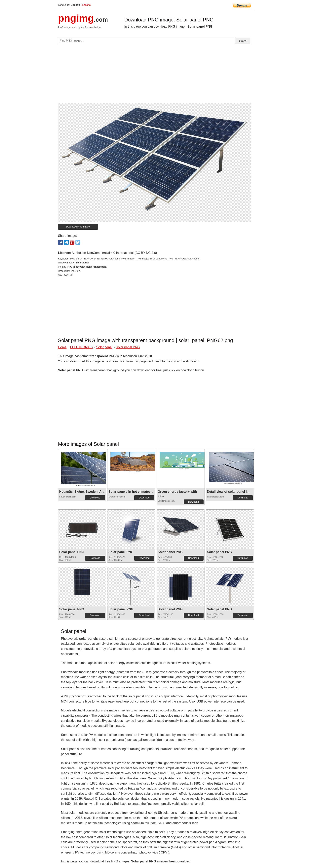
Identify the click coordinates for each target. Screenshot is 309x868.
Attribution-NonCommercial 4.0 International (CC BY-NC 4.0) (114, 253)
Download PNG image (78, 227)
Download (95, 498)
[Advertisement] (155, 75)
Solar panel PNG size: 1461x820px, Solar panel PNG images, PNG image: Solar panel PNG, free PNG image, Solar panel (135, 259)
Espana (86, 5)
